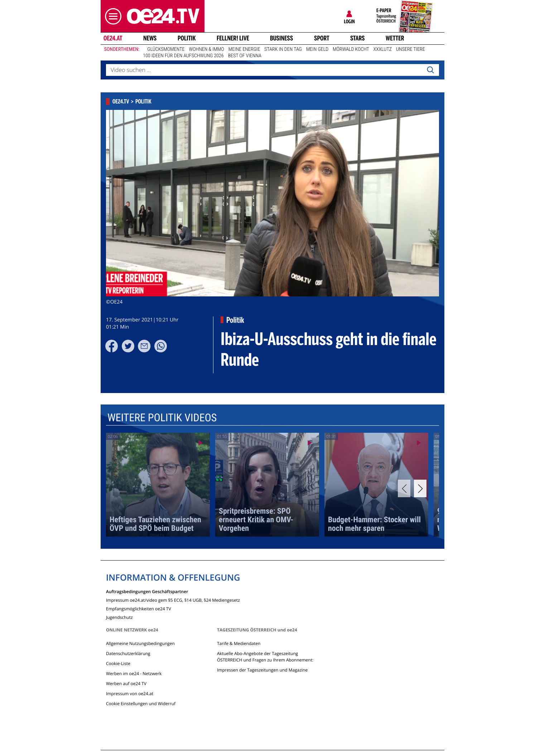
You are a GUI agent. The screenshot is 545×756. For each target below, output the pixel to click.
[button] (111, 16)
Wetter (395, 38)
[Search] (430, 70)
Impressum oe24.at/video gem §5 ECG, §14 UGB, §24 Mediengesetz (173, 600)
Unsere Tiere (411, 49)
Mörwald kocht (351, 49)
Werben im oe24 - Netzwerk (134, 673)
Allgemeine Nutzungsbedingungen (140, 643)
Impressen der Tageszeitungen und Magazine (262, 670)
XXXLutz (383, 49)
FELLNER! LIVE (233, 38)
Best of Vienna (245, 56)
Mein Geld (317, 49)
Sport (322, 38)
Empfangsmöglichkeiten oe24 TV (139, 608)
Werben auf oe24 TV (126, 684)
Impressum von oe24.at (130, 694)
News (150, 38)
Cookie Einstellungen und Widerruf (141, 704)
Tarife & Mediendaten (239, 643)
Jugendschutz (119, 617)
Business (281, 38)
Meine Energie (244, 49)
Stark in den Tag (283, 49)
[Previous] (404, 488)
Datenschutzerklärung (128, 653)
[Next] (420, 488)
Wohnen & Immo (206, 49)
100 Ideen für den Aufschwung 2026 (183, 56)
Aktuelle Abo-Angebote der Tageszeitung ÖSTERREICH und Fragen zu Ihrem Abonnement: (265, 657)
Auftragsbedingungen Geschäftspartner (147, 591)
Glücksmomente (166, 49)
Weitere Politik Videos (162, 418)
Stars (358, 38)
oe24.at (113, 38)
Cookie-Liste (118, 663)
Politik (187, 38)
